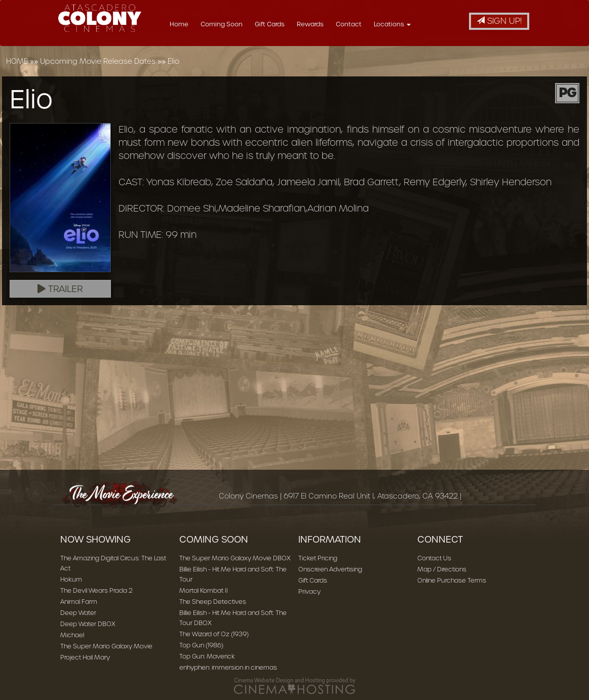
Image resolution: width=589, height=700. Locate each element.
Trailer (60, 289)
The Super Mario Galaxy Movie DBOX (235, 558)
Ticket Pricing (318, 558)
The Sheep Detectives (213, 602)
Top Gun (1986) (201, 645)
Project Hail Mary (85, 657)
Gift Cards (295, 24)
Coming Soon (247, 24)
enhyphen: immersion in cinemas (228, 667)
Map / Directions (442, 569)
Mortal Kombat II (204, 590)
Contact (374, 24)
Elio (173, 61)
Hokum (71, 579)
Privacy (309, 591)
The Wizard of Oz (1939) (214, 634)
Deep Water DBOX (88, 624)
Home (204, 24)
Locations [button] (418, 24)
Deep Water (78, 613)
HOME (17, 61)
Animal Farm (79, 602)
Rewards (336, 24)
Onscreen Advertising (330, 569)
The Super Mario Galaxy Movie (106, 646)
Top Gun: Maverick (207, 656)
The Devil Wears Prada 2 (96, 590)
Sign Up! (499, 21)
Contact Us (434, 558)
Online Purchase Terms (452, 580)
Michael (72, 635)
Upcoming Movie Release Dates (98, 61)
